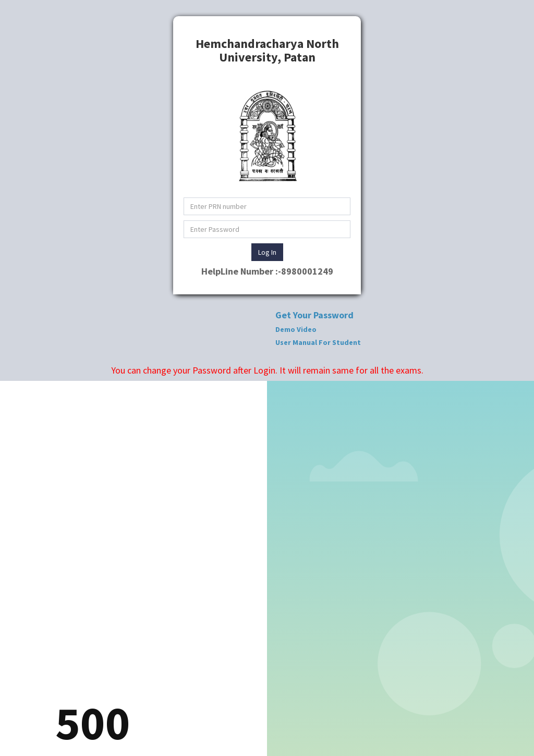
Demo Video (296, 329)
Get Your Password (314, 315)
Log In (267, 252)
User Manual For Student (318, 342)
